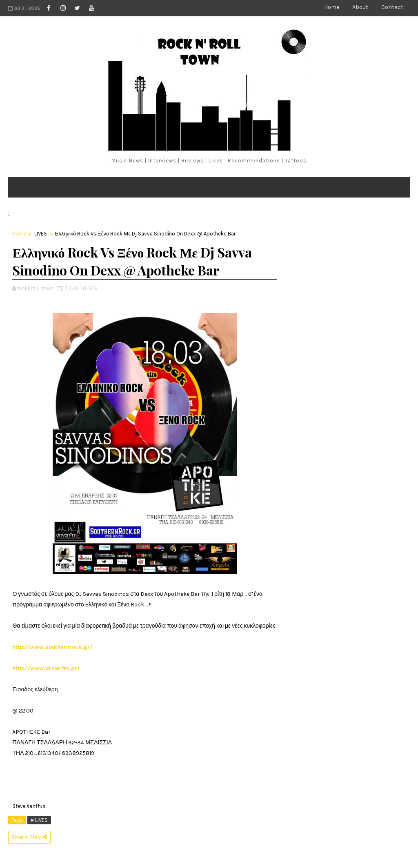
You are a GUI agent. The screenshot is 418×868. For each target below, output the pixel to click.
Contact (392, 7)
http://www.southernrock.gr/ (52, 647)
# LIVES (39, 820)
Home (332, 7)
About (360, 7)
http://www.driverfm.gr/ (46, 668)
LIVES (41, 234)
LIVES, (92, 288)
